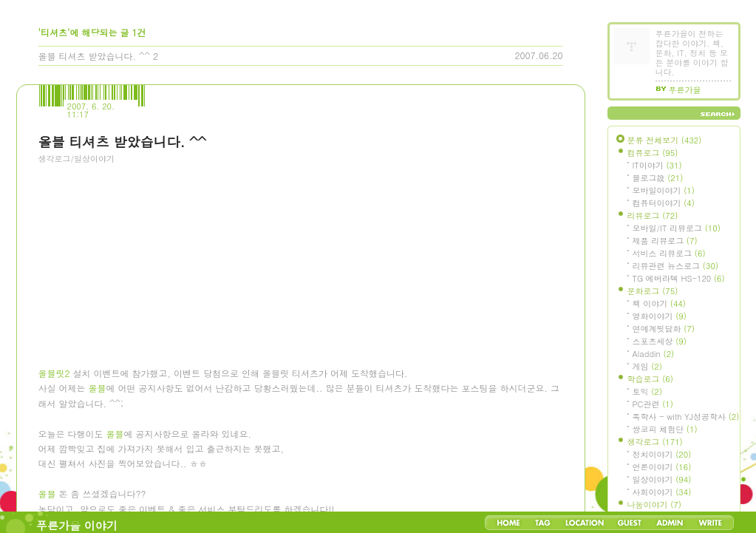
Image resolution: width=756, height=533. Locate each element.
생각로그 (655, 442)
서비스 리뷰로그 (669, 253)
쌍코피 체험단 (665, 429)
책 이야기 (659, 303)
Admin (670, 523)
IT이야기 (657, 165)
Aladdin (654, 354)
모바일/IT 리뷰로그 (677, 228)
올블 (98, 391)
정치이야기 (662, 454)
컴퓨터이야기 (664, 203)
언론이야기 (662, 467)
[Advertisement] (149, 255)
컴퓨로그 (653, 153)
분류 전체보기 (665, 140)
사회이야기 (662, 492)
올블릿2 (54, 376)
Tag (543, 523)
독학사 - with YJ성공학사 (686, 417)
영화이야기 (660, 316)
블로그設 (658, 178)
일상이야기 (662, 479)
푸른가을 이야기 (77, 525)
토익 (647, 391)
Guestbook (629, 523)
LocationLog (584, 523)
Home (508, 523)
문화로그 (653, 291)
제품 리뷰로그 (665, 241)
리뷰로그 (653, 215)
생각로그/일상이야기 (77, 159)
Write (710, 523)
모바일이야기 (664, 190)
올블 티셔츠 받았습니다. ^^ (95, 56)
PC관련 (653, 404)
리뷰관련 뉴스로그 (675, 266)
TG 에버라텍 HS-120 (679, 278)
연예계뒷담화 (664, 329)
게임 (647, 366)
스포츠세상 (660, 341)
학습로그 (650, 379)
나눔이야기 (654, 505)
